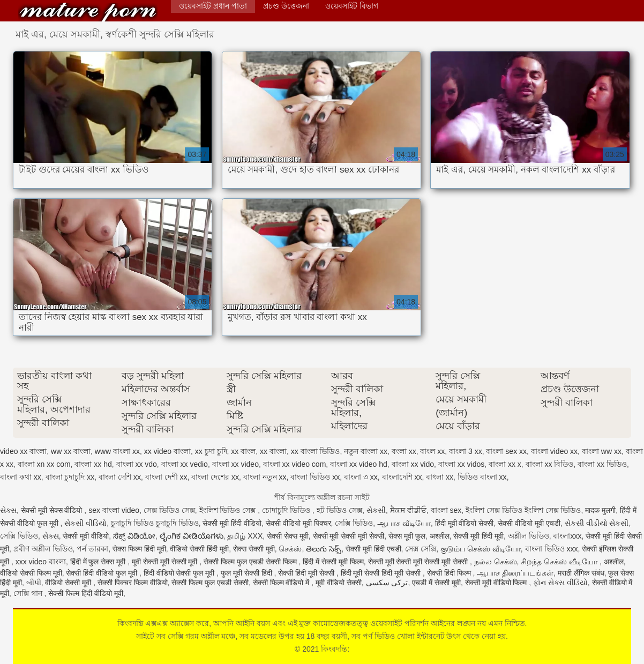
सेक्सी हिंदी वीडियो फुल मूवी (102, 573)
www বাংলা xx (117, 451)
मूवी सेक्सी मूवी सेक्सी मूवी (166, 562)
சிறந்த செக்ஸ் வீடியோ (560, 562)
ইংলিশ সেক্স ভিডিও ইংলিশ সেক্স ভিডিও (523, 510)
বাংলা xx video (235, 464)
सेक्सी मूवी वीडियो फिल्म (497, 583)
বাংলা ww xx (602, 451)
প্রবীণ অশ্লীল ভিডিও (43, 549)
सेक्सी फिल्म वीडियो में (282, 583)
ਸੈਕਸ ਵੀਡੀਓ (408, 510)
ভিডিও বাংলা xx (482, 477)
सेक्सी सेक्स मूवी (288, 536)
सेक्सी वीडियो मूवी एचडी (529, 523)
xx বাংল (243, 451)
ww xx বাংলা (71, 451)
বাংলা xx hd (93, 464)
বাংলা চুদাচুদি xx (70, 477)
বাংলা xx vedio (185, 464)
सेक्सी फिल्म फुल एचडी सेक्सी (210, 583)
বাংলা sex (446, 510)
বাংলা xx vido (413, 464)
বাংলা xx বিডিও (550, 464)
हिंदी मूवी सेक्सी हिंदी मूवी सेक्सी (382, 573)
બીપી (34, 583)
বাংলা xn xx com (44, 464)
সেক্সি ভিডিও (354, 523)
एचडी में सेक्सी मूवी (436, 583)
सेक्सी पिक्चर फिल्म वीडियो (133, 583)
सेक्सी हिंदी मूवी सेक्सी (307, 573)
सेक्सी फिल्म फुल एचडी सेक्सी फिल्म (251, 562)
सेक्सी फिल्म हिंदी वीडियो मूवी (86, 593)
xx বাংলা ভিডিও (316, 451)
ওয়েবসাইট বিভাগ (352, 6)
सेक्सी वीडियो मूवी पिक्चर (298, 523)
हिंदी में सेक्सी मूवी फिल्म (333, 562)
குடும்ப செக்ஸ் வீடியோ (481, 549)
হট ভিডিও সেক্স (340, 510)
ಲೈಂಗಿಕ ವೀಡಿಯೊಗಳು (192, 536)
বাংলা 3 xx (466, 451)
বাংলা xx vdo (137, 464)
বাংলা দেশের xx (215, 477)
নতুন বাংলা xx (366, 451)
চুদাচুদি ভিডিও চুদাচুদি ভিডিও (155, 523)
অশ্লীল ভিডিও (529, 536)
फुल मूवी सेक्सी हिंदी (248, 573)
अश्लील (440, 536)
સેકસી (376, 510)
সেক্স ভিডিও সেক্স (169, 510)
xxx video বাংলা (41, 562)
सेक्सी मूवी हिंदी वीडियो (232, 523)
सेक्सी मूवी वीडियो (86, 536)
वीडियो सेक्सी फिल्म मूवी (31, 573)
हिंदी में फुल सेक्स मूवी (99, 562)
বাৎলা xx (440, 477)
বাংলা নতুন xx (265, 477)
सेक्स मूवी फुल (407, 536)
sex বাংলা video (114, 510)
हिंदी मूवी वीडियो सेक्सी (465, 523)
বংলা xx (404, 451)
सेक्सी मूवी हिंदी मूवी (478, 536)
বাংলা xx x (505, 464)
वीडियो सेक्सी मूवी (69, 583)
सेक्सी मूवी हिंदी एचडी (373, 549)
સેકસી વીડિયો (85, 523)
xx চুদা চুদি (211, 451)
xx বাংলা (273, 451)
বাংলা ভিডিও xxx (552, 549)
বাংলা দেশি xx (120, 477)
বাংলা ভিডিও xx (315, 477)
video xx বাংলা (23, 451)
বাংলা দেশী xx (166, 477)
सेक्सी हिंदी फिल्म (450, 573)
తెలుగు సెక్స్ (324, 549)
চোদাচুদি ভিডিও (287, 510)
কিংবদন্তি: (88, 12)
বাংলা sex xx (506, 451)
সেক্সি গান (29, 593)
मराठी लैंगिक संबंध (581, 573)
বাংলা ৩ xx (361, 477)
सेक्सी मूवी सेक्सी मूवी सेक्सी (349, 536)
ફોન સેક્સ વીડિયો (560, 583)
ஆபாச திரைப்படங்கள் (515, 573)
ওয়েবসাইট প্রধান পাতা (213, 6)
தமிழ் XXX (245, 536)
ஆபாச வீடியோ (404, 523)
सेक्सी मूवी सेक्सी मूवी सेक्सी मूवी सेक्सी (419, 562)
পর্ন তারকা (92, 549)
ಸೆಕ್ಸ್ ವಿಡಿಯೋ (134, 536)
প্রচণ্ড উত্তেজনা (286, 6)
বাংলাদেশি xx (402, 477)
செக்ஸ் (290, 549)
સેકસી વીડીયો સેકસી (597, 523)
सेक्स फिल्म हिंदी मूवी (139, 549)
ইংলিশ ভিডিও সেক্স (229, 510)
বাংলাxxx (567, 536)
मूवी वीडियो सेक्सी (339, 583)
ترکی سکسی (387, 583)
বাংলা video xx (554, 451)
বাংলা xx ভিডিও (602, 464)
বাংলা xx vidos (461, 464)
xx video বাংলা (167, 451)
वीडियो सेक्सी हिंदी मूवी (199, 549)
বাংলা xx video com (295, 464)
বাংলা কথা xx (21, 477)
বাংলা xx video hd (359, 464)
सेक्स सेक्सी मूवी (254, 549)
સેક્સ (8, 510)
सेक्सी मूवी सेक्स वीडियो (53, 510)
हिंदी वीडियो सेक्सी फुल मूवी (180, 573)
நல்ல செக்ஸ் (496, 562)
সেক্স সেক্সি (421, 549)
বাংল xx (432, 451)
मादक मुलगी (600, 510)
